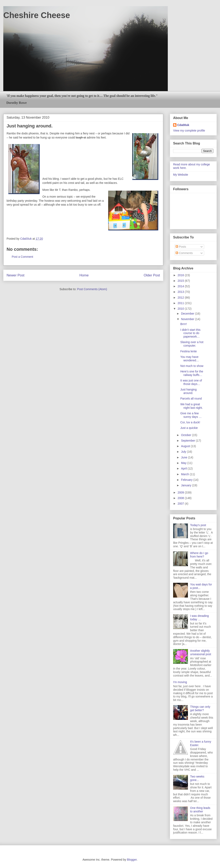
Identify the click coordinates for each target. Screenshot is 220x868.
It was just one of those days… (191, 382)
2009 (181, 492)
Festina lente (189, 351)
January (186, 485)
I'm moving (180, 682)
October (186, 435)
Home (84, 275)
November (188, 319)
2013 (181, 292)
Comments (184, 253)
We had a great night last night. (192, 406)
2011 (181, 303)
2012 (181, 298)
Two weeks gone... (197, 778)
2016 (181, 275)
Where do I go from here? (199, 555)
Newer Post (16, 275)
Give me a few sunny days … (191, 415)
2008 (181, 498)
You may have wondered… (190, 359)
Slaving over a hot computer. (192, 344)
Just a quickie (189, 428)
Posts (181, 247)
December (188, 314)
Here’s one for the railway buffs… (192, 373)
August (186, 446)
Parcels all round (191, 399)
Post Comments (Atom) (92, 289)
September (188, 441)
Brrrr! (184, 324)
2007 (181, 504)
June (184, 457)
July (184, 452)
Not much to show (192, 366)
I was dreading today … (200, 618)
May (184, 463)
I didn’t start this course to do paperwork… (190, 333)
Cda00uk (183, 125)
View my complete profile (189, 131)
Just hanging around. (188, 391)
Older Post (152, 275)
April (184, 468)
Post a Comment (22, 257)
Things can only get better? (200, 708)
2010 (181, 309)
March (185, 474)
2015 (181, 281)
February (187, 480)
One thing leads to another (200, 810)
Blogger (132, 860)
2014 (181, 286)
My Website (181, 175)
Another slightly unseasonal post (201, 652)
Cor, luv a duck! (190, 422)
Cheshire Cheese (37, 15)
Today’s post (198, 525)
